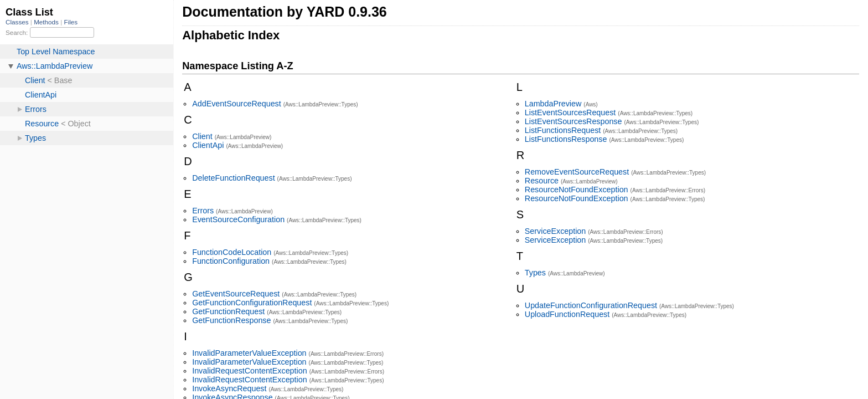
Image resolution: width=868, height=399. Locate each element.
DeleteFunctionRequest (233, 178)
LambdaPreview (553, 104)
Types (535, 273)
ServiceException (555, 231)
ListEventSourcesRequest (570, 112)
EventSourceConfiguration (238, 219)
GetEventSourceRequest (236, 294)
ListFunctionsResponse (566, 139)
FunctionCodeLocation (232, 252)
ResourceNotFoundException (577, 190)
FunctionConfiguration (231, 261)
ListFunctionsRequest (563, 130)
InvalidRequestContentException (249, 371)
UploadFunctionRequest (567, 314)
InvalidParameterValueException (249, 353)
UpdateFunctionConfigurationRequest (591, 305)
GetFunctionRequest (228, 311)
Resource (542, 181)
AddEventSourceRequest (237, 104)
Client (202, 136)
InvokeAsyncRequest (229, 388)
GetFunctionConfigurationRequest (252, 303)
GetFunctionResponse (231, 320)
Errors (203, 211)
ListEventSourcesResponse (573, 121)
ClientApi (208, 145)
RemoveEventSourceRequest (577, 172)
